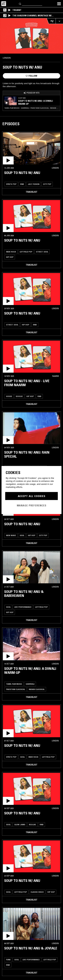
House (9, 396)
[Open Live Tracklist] (51, 21)
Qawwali (30, 684)
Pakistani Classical (16, 689)
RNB (22, 184)
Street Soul (42, 252)
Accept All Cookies (32, 496)
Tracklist (32, 192)
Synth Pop (11, 184)
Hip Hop (10, 257)
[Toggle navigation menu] (59, 4)
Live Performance (23, 607)
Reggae (32, 824)
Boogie (19, 396)
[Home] (4, 4)
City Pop (47, 184)
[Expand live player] (59, 21)
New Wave (11, 535)
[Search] (20, 4)
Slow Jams (20, 824)
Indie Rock (11, 252)
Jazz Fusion (34, 184)
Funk (8, 960)
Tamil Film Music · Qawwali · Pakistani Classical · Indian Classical (32, 108)
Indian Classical (37, 689)
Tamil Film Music (14, 684)
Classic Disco (37, 892)
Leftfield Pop (26, 252)
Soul (22, 535)
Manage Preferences (32, 505)
